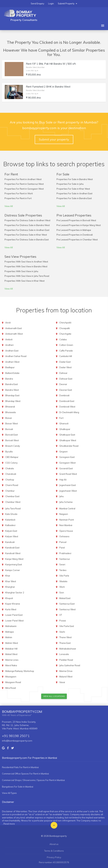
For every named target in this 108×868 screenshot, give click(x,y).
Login (51, 4)
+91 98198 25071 (16, 736)
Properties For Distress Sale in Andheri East (27, 230)
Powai (63, 621)
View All (9, 206)
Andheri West (12, 362)
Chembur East (12, 496)
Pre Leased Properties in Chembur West (77, 240)
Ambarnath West (14, 334)
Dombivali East (67, 401)
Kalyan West (12, 536)
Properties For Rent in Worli (19, 193)
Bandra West (12, 390)
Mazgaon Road (13, 682)
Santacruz (65, 559)
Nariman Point (67, 520)
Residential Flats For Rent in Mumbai (20, 767)
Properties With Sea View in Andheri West (26, 262)
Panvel (63, 542)
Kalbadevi (10, 525)
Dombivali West (67, 407)
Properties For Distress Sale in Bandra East (27, 240)
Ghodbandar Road (69, 446)
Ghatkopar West (68, 440)
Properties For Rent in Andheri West (23, 179)
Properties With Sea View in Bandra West (26, 266)
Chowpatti (65, 328)
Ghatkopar (65, 429)
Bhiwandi (10, 407)
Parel (62, 548)
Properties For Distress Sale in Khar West (26, 235)
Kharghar (10, 587)
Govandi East (66, 468)
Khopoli (9, 598)
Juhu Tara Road (13, 509)
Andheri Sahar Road (16, 356)
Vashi (62, 632)
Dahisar (63, 373)
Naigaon (64, 514)
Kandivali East (12, 548)
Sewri (62, 564)
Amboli (9, 339)
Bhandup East (12, 395)
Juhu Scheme (66, 502)
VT (61, 615)
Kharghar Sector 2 (15, 593)
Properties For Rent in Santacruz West (24, 184)
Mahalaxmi (11, 626)
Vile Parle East (67, 626)
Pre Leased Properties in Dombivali (75, 235)
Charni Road (12, 485)
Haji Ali (63, 480)
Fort (61, 418)
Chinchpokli (65, 323)
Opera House (66, 531)
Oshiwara (64, 536)
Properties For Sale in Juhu (70, 184)
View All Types (9, 793)
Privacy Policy (54, 857)
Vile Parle (64, 576)
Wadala (63, 581)
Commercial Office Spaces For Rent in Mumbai (25, 774)
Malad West (11, 654)
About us (54, 844)
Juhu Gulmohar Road (70, 665)
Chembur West (13, 502)
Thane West (65, 637)
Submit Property (67, 4)
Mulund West (66, 677)
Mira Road (11, 688)
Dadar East (65, 362)
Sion (62, 593)
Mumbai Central (67, 509)
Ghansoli (64, 423)
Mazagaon (11, 677)
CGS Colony (11, 463)
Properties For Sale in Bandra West (75, 179)
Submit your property (54, 139)
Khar (8, 576)
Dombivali (64, 395)
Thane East (65, 643)
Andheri (9, 345)
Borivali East (12, 435)
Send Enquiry (37, 4)
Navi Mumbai (66, 525)
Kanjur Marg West (14, 559)
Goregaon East (67, 457)
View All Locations (54, 696)
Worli (62, 587)
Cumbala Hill (66, 356)
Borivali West (12, 440)
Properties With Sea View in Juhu (21, 271)
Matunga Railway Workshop (20, 671)
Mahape (10, 632)
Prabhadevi (65, 553)
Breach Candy (13, 446)
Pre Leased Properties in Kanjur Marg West (79, 225)
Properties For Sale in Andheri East (74, 193)
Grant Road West (68, 474)
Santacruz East (67, 604)
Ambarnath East (14, 328)
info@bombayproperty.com (17, 741)
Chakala (10, 468)
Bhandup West (13, 401)
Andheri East (12, 351)
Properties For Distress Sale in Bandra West (27, 225)
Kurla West (11, 609)
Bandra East (12, 384)
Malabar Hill (11, 649)
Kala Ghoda (11, 514)
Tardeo (63, 570)
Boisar (9, 418)
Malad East (65, 598)
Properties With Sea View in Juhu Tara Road (27, 276)
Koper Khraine (13, 604)
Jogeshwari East (68, 485)
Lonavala (64, 654)
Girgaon (63, 452)
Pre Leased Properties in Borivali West (76, 220)
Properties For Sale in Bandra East (74, 198)
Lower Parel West (14, 621)
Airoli (8, 323)
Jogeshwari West (68, 491)
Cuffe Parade (66, 351)
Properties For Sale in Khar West (73, 189)
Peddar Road (66, 660)
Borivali (9, 429)
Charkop (10, 480)
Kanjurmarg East (14, 564)
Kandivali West (13, 553)
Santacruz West (67, 609)
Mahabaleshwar (68, 649)
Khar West (11, 581)
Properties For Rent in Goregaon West (24, 189)
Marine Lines (12, 660)
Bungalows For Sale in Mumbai (18, 787)
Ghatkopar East (67, 435)
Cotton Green (66, 345)
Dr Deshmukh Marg (69, 412)
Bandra (9, 379)
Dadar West (65, 367)
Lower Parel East (14, 615)
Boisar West (12, 423)
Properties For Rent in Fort (18, 198)
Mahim (9, 637)
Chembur (10, 491)
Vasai (62, 682)
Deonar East (66, 390)
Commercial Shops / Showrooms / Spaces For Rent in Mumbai (33, 780)
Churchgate (65, 334)
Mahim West (12, 643)
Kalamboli (10, 520)
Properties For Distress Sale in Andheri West (27, 220)
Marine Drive (66, 671)
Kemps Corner (13, 570)
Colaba (63, 339)
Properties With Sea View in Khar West (25, 281)
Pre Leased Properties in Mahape (74, 230)
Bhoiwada (11, 412)
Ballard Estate (12, 373)
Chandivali (11, 474)
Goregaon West (67, 463)
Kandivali (10, 542)
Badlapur (10, 367)
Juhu (61, 496)
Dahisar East (66, 379)
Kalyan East (11, 531)
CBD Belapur (12, 457)
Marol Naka (11, 665)
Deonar (63, 384)
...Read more (8, 824)
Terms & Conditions (54, 851)
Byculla (9, 452)
